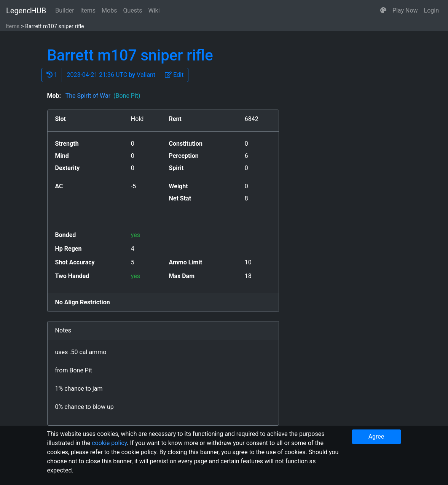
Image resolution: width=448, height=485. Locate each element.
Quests (132, 10)
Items (88, 10)
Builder (65, 10)
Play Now (405, 10)
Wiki (154, 10)
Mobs (109, 10)
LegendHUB (26, 11)
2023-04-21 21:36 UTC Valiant (111, 75)
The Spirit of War (102, 96)
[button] (383, 11)
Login (431, 10)
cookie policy (109, 443)
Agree (376, 436)
